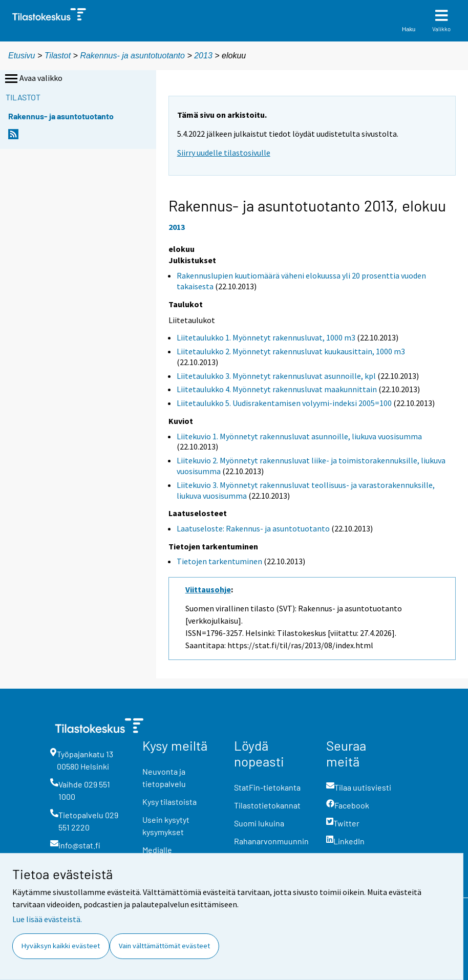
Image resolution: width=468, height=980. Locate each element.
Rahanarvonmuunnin (271, 841)
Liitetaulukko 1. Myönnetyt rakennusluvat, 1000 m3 (266, 337)
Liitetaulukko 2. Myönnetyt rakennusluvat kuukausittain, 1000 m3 (291, 351)
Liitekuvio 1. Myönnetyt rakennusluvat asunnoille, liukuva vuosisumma (299, 436)
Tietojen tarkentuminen (219, 561)
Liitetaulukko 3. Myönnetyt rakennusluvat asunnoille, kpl (276, 376)
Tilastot (58, 56)
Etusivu (22, 56)
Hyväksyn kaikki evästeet (61, 946)
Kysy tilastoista (169, 802)
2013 (203, 56)
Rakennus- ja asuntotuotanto (133, 56)
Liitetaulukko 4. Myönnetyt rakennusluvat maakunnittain (277, 389)
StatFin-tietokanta (267, 787)
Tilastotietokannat (267, 805)
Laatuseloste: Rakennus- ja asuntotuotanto (253, 528)
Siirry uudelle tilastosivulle (224, 153)
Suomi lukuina (259, 823)
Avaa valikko (33, 79)
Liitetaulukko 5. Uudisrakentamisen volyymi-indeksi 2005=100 (284, 403)
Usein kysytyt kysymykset (166, 826)
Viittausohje (208, 589)
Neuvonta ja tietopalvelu (164, 777)
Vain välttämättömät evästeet (164, 946)
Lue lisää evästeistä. (47, 919)
